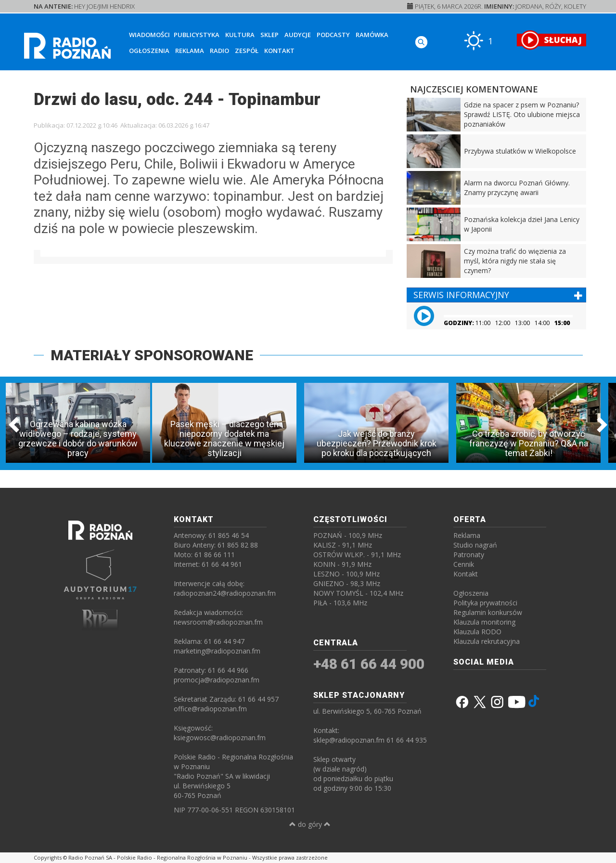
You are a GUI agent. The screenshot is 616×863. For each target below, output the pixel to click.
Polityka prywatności (485, 603)
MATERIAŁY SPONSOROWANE (152, 355)
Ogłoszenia (149, 51)
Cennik (464, 564)
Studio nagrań (475, 545)
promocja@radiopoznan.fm (217, 680)
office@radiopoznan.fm (210, 709)
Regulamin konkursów (488, 612)
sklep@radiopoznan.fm (349, 740)
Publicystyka (197, 35)
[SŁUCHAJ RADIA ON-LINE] (551, 40)
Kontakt (279, 51)
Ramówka (372, 35)
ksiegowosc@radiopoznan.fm (220, 738)
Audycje (298, 35)
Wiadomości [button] (149, 35)
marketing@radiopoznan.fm (217, 651)
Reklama (190, 51)
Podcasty (333, 35)
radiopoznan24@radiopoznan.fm (225, 593)
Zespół (247, 51)
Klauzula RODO (477, 632)
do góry (310, 824)
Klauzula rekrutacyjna (487, 641)
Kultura (240, 35)
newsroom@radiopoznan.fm (218, 622)
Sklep (269, 35)
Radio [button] (219, 51)
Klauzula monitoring (484, 622)
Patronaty (469, 555)
